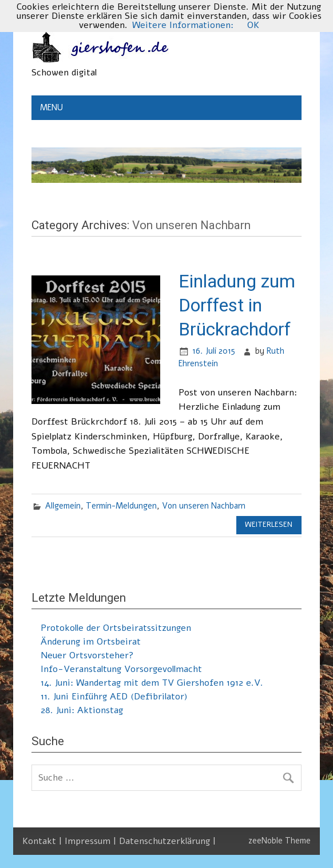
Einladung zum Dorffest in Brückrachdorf (237, 305)
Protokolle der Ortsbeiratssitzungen (116, 628)
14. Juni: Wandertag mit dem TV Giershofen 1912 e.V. (152, 683)
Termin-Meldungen (121, 506)
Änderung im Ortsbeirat (91, 642)
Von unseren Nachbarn (204, 506)
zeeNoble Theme (280, 841)
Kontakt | (43, 841)
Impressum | (92, 841)
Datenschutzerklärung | (167, 841)
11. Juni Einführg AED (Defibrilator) (114, 697)
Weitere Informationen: (183, 25)
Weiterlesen (269, 525)
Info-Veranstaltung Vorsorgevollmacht (121, 669)
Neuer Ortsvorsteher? (87, 655)
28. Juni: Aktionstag (82, 710)
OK (253, 25)
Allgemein (63, 506)
